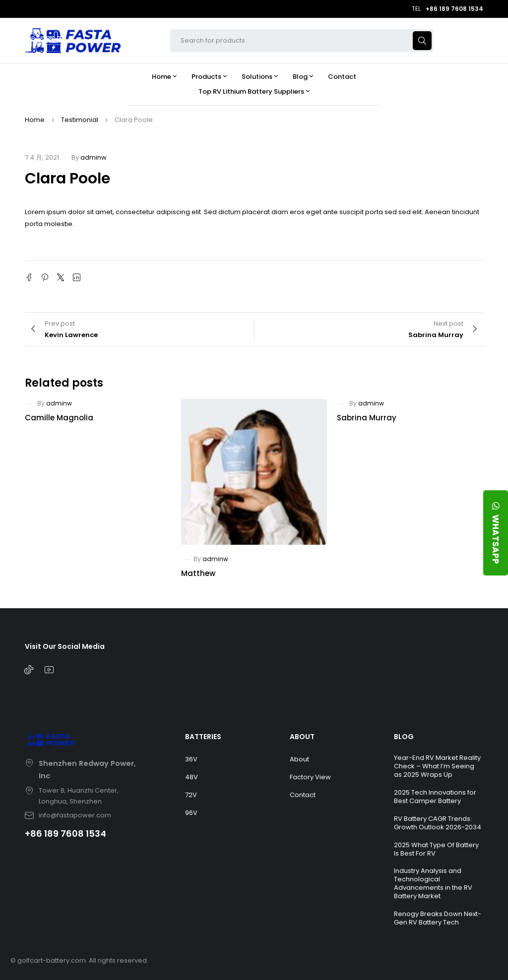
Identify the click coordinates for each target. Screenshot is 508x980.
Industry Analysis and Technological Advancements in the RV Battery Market (433, 883)
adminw (94, 157)
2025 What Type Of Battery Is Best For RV (436, 849)
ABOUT (302, 737)
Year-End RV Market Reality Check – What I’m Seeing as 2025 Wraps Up (437, 766)
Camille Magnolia (59, 418)
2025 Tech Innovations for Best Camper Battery (435, 797)
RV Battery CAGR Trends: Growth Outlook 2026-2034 (438, 823)
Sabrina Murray (367, 418)
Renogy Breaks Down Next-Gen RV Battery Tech (438, 918)
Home (35, 120)
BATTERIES (203, 737)
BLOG (404, 737)
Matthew (198, 573)
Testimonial (80, 120)
